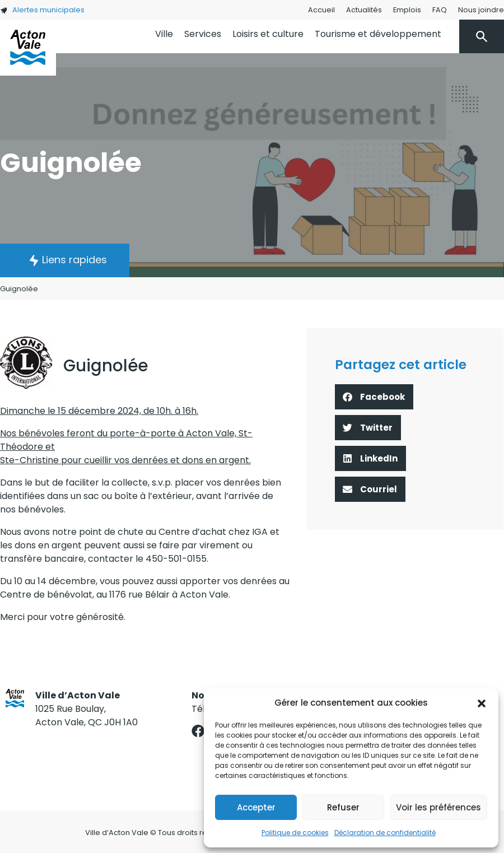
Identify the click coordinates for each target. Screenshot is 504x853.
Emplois (407, 10)
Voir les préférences (438, 807)
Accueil (321, 10)
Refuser (343, 807)
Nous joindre (481, 10)
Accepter (256, 807)
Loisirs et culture (268, 34)
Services (203, 34)
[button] (482, 703)
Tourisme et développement (378, 34)
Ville (164, 34)
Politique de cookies (295, 833)
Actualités (364, 10)
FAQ (440, 10)
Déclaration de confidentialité (385, 833)
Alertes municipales (42, 10)
